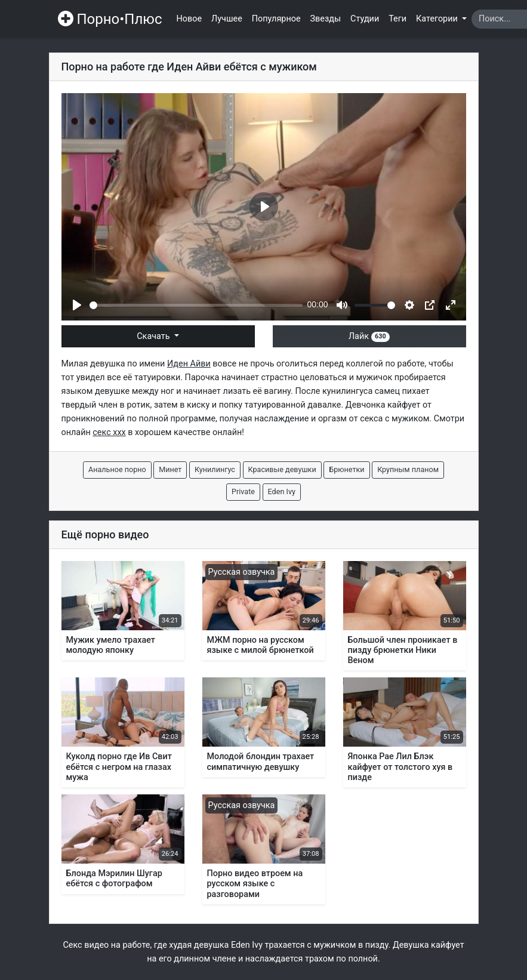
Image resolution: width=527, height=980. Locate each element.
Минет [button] (170, 469)
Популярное (276, 19)
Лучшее (227, 19)
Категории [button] (438, 19)
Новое (189, 19)
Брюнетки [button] (346, 469)
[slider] (196, 305)
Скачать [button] (154, 336)
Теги (397, 19)
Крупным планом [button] (408, 469)
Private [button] (243, 491)
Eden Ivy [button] (282, 491)
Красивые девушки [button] (282, 469)
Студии (365, 19)
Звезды (326, 19)
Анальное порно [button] (117, 469)
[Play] (77, 305)
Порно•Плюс (110, 19)
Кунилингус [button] (215, 469)
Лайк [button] (369, 336)
